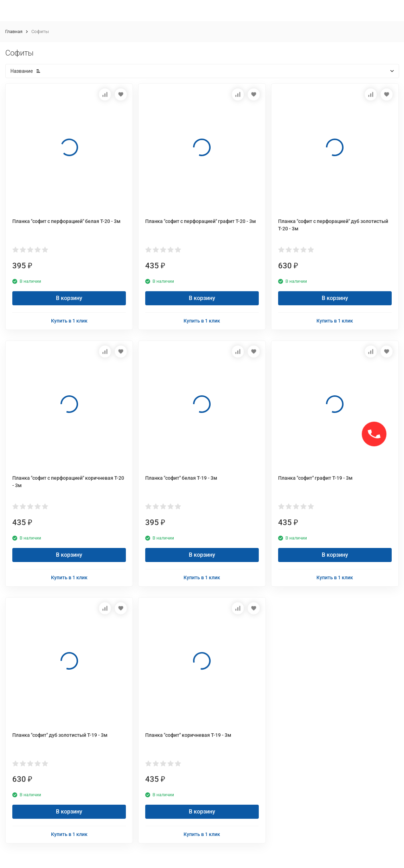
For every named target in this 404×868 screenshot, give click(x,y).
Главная (14, 31)
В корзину (69, 298)
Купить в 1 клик (69, 321)
